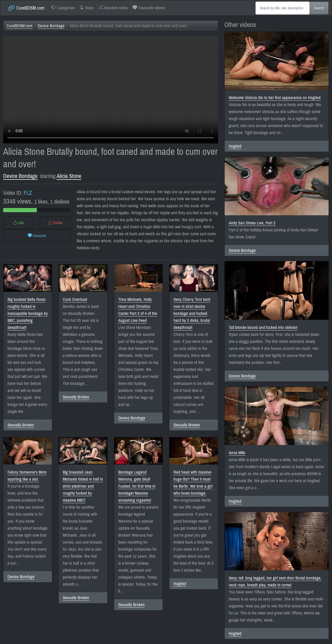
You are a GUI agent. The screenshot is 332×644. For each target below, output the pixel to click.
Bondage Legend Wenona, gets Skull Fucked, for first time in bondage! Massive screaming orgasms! (137, 486)
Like (18, 223)
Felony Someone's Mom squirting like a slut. (27, 476)
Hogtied (180, 584)
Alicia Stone (69, 176)
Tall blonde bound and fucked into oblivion (263, 327)
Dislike (55, 223)
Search (319, 8)
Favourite (37, 236)
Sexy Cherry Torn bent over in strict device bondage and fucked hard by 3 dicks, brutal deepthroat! (192, 313)
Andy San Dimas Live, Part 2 (252, 223)
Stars (87, 8)
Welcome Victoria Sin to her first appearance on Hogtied (275, 98)
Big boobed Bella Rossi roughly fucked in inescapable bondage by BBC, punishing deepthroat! (28, 313)
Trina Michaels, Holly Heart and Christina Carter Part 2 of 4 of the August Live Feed (138, 310)
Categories (63, 8)
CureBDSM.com (26, 8)
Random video (113, 8)
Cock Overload (75, 299)
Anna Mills (237, 453)
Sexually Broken (21, 425)
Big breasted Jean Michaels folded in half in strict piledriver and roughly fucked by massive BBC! (83, 486)
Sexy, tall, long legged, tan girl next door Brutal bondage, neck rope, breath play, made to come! (275, 581)
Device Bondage (51, 26)
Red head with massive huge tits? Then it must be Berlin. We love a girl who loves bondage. (193, 483)
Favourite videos (149, 8)
